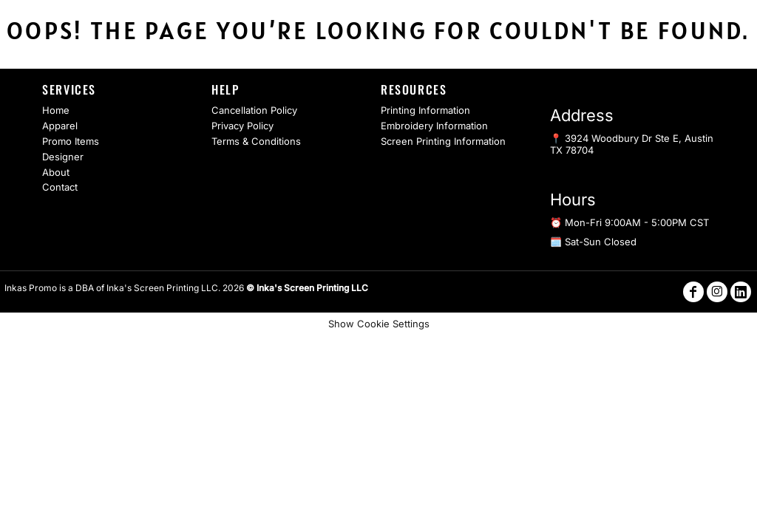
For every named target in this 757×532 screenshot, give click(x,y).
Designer (63, 157)
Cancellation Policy (254, 110)
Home (56, 110)
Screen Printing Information (443, 141)
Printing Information (425, 110)
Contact (60, 187)
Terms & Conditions (256, 141)
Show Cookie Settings (379, 324)
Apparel (60, 126)
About (56, 172)
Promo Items (71, 141)
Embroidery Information (434, 126)
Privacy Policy (242, 126)
